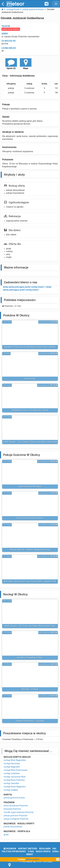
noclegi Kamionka (12, 763)
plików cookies (33, 859)
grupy (6, 834)
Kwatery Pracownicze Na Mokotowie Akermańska (30, 347)
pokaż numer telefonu (11, 29)
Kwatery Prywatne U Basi (30, 658)
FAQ (54, 849)
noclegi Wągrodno (12, 767)
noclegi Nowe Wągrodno (15, 787)
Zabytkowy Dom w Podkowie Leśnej (30, 410)
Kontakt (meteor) (28, 849)
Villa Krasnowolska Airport (30, 518)
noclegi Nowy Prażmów (14, 780)
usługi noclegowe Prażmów (16, 819)
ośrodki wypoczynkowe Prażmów (19, 812)
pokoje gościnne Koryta (14, 798)
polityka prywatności (14, 851)
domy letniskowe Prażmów (16, 806)
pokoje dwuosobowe (13, 827)
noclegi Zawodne (11, 783)
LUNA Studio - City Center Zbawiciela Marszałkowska (30, 442)
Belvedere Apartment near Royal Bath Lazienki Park (30, 581)
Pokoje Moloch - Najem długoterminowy (30, 550)
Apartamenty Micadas (30, 486)
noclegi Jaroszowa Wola (15, 777)
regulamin (45, 849)
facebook (10, 849)
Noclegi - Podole (30, 689)
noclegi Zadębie (11, 790)
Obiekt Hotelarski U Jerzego (30, 721)
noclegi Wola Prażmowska (16, 770)
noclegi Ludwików (12, 773)
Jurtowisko (30, 379)
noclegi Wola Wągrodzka (15, 760)
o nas (31, 851)
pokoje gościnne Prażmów (16, 816)
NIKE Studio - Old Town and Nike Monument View (30, 626)
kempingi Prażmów (12, 809)
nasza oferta (43, 851)
